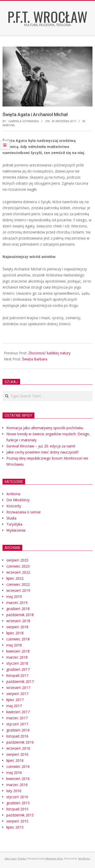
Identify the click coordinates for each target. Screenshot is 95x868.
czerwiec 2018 (18, 639)
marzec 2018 (17, 657)
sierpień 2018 (17, 627)
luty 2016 (14, 791)
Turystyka (14, 524)
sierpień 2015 (17, 821)
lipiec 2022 (15, 578)
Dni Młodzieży (18, 500)
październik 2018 (20, 615)
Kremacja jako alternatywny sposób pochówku (45, 428)
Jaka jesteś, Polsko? (16, 858)
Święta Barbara (35, 359)
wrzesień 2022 (18, 572)
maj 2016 (14, 773)
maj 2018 (14, 645)
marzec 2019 (17, 603)
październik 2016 (20, 742)
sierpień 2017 (17, 694)
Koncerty (14, 506)
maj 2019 (14, 596)
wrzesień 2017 (18, 688)
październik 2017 (20, 681)
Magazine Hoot (54, 858)
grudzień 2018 (18, 609)
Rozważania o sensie (24, 512)
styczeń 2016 (17, 797)
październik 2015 (20, 815)
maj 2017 (14, 706)
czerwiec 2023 (18, 566)
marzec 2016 (17, 785)
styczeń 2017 (17, 724)
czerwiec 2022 (18, 584)
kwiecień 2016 (18, 779)
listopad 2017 (17, 675)
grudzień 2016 (18, 730)
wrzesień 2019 (18, 590)
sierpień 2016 (17, 754)
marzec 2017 (17, 718)
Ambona (9, 125)
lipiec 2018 (15, 633)
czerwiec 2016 (18, 766)
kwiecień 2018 (18, 651)
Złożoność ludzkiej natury (49, 353)
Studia (11, 518)
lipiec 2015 (15, 827)
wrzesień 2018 (18, 621)
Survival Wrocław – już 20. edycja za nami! (41, 446)
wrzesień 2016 (18, 748)
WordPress (84, 858)
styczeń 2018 (17, 663)
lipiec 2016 (15, 760)
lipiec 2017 (15, 700)
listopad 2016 (17, 736)
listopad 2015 (17, 809)
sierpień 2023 (17, 560)
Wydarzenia (16, 530)
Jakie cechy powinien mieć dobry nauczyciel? (42, 452)
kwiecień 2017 (18, 712)
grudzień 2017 (18, 669)
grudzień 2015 (18, 803)
